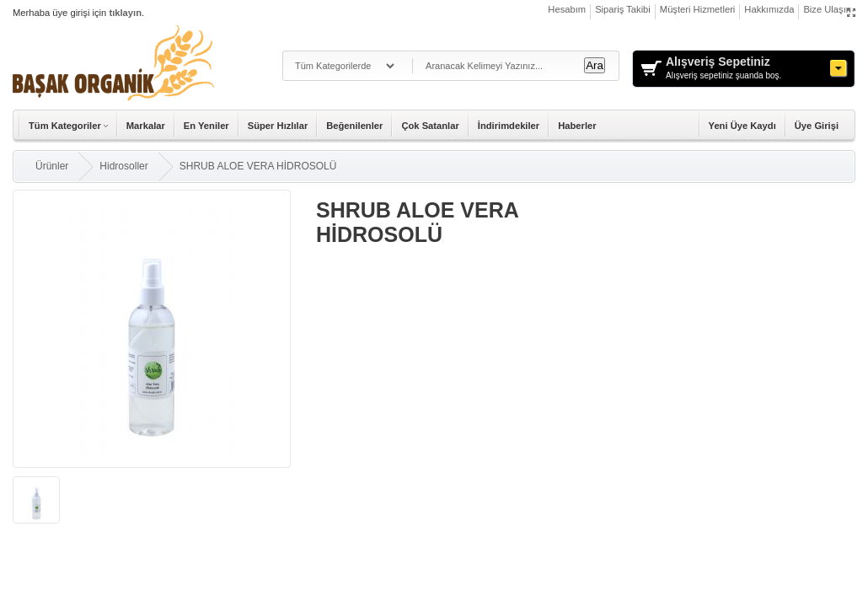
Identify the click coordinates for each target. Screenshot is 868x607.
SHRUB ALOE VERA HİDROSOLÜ (258, 166)
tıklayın (125, 13)
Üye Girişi (817, 126)
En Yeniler (206, 126)
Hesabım (567, 9)
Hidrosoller (123, 166)
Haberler (577, 126)
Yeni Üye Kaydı (742, 126)
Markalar (146, 126)
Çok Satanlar (430, 126)
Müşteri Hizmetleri (698, 9)
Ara (595, 65)
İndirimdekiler (509, 126)
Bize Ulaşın (827, 9)
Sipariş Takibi (623, 9)
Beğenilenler (354, 126)
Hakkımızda (769, 9)
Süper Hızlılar (278, 126)
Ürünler (52, 166)
